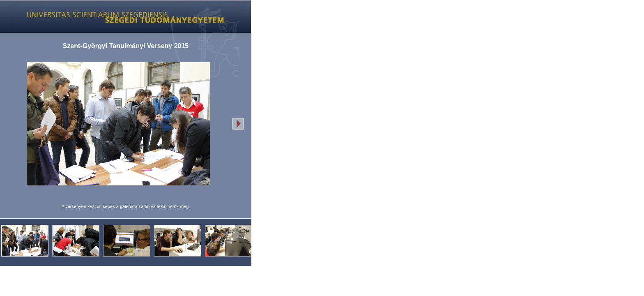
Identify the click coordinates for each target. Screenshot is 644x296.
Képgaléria (123, 16)
